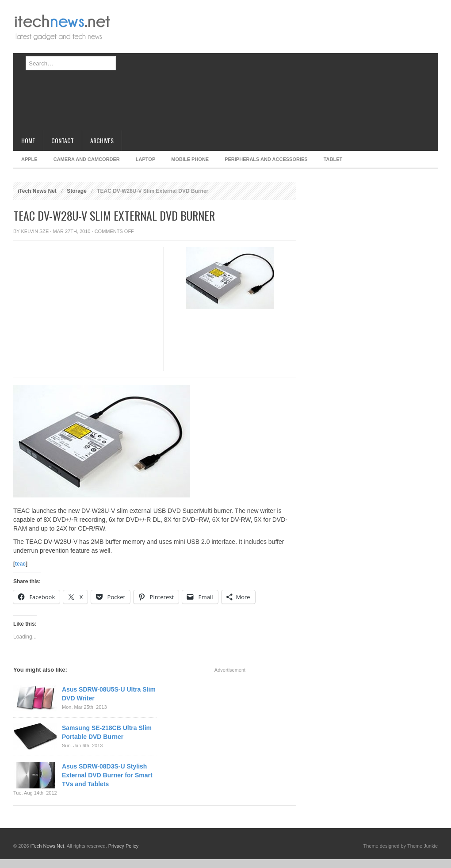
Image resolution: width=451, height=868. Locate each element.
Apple (29, 159)
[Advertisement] (196, 69)
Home (28, 140)
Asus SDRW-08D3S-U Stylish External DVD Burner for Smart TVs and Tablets (107, 775)
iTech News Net (37, 191)
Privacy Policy (123, 846)
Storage (77, 191)
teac (20, 564)
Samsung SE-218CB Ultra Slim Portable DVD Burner (107, 732)
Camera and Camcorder (87, 159)
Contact (63, 140)
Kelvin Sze (35, 231)
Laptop (145, 159)
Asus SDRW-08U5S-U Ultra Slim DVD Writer (109, 694)
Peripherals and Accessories (266, 159)
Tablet (333, 159)
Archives (102, 140)
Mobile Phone (190, 159)
